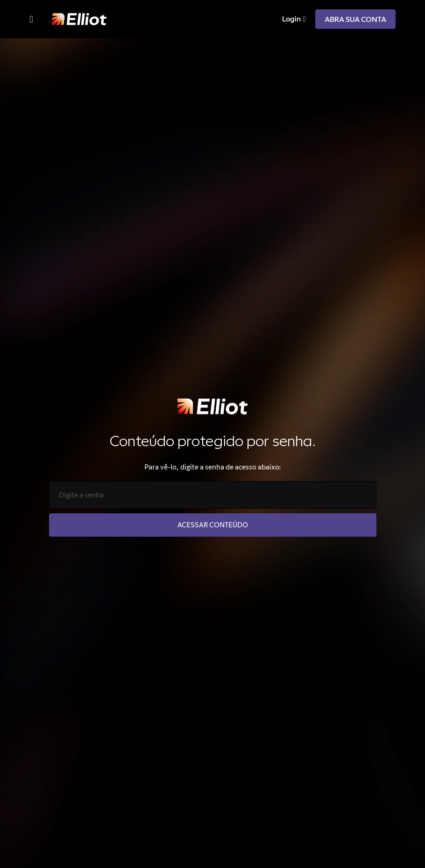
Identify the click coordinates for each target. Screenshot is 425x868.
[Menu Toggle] (32, 19)
